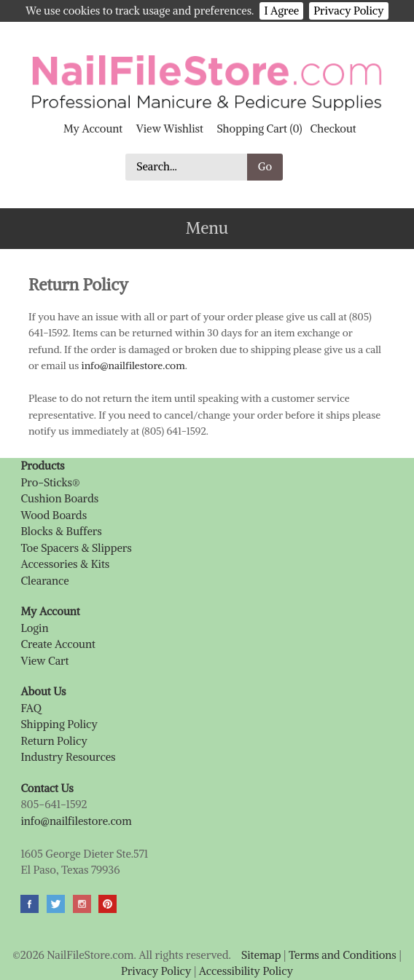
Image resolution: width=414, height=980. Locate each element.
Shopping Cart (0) (259, 129)
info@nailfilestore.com (133, 365)
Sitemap (261, 955)
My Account (93, 129)
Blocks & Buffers (61, 531)
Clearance (44, 581)
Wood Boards (54, 515)
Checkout (333, 129)
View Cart (44, 661)
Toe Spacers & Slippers (76, 548)
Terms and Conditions (343, 955)
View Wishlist (170, 129)
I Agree (281, 11)
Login (34, 628)
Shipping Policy (59, 724)
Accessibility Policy (246, 971)
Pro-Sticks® (50, 482)
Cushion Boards (59, 498)
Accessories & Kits (65, 564)
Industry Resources (68, 757)
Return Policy (54, 741)
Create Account (58, 644)
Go (265, 166)
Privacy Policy (348, 11)
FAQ (31, 708)
